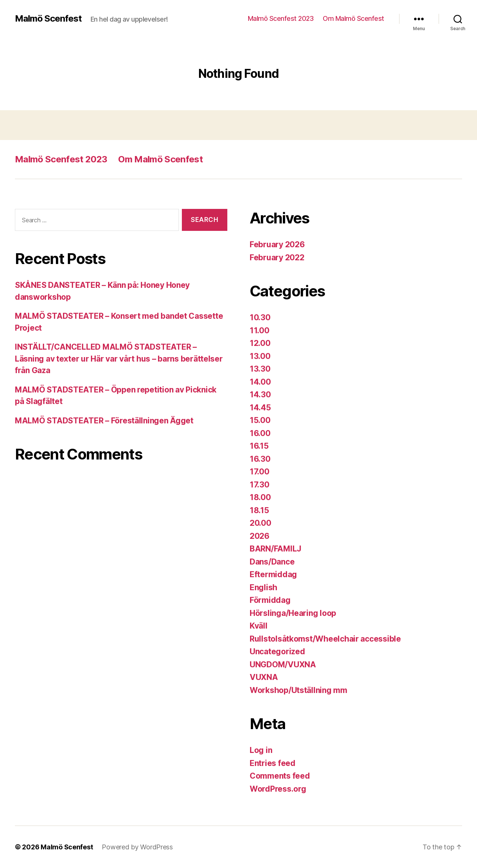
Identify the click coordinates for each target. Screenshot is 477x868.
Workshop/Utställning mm (298, 690)
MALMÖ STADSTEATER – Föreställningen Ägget (104, 421)
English (263, 587)
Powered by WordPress (137, 847)
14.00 (260, 382)
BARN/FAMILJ (276, 549)
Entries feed (273, 763)
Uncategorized (277, 651)
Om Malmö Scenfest (353, 18)
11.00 (260, 330)
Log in (261, 750)
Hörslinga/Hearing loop (293, 613)
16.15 (259, 446)
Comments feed (280, 776)
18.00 (260, 497)
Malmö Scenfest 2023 (281, 18)
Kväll (259, 626)
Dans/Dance (272, 562)
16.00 (260, 433)
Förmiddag (270, 600)
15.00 (260, 420)
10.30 (260, 317)
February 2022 (277, 257)
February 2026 (277, 244)
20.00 (260, 523)
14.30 (260, 395)
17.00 (260, 472)
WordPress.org (278, 789)
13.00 (260, 356)
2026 (260, 536)
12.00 (260, 343)
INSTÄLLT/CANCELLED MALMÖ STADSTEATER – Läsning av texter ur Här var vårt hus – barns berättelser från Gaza (119, 359)
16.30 (260, 459)
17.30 (260, 485)
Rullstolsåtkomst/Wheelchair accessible (325, 639)
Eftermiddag (273, 574)
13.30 (260, 369)
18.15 (259, 510)
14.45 (260, 408)
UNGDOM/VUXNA (283, 664)
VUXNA (264, 677)
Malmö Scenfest (48, 19)
